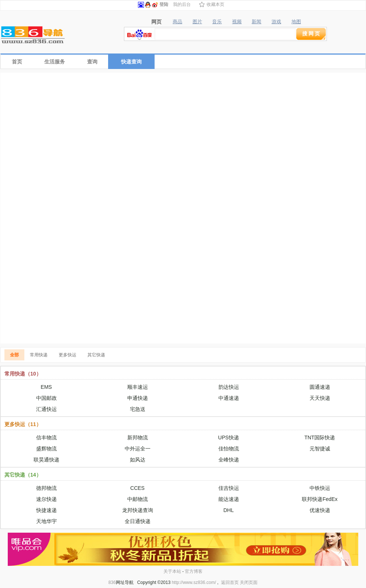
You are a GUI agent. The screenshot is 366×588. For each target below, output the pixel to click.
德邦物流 (46, 488)
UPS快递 (229, 437)
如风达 (138, 460)
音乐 (217, 22)
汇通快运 (46, 409)
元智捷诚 (320, 449)
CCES (137, 488)
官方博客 (194, 571)
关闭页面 (249, 582)
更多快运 (68, 355)
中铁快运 (320, 488)
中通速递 (229, 398)
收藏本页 (215, 4)
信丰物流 (46, 437)
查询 (92, 62)
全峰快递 (229, 460)
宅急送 (138, 409)
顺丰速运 (138, 387)
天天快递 (320, 398)
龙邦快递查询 (138, 510)
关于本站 (172, 571)
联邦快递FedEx (320, 499)
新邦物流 (138, 437)
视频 (237, 22)
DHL (228, 510)
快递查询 (131, 62)
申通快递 (138, 398)
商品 (177, 22)
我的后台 (182, 4)
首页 (17, 62)
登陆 (164, 4)
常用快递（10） (23, 374)
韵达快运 (229, 387)
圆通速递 (320, 387)
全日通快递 (138, 521)
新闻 (256, 22)
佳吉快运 (229, 488)
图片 (197, 22)
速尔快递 (46, 499)
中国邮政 (46, 398)
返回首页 (230, 582)
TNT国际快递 (320, 437)
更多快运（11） (23, 424)
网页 (156, 22)
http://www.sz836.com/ (194, 582)
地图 (296, 22)
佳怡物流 (229, 449)
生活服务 (55, 62)
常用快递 (39, 355)
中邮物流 (138, 499)
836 (112, 582)
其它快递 (96, 355)
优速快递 (320, 510)
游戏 (276, 22)
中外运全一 (138, 449)
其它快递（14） (23, 475)
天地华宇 (46, 521)
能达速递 (229, 499)
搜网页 (312, 34)
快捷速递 (46, 510)
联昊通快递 (46, 460)
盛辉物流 (46, 449)
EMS (46, 387)
